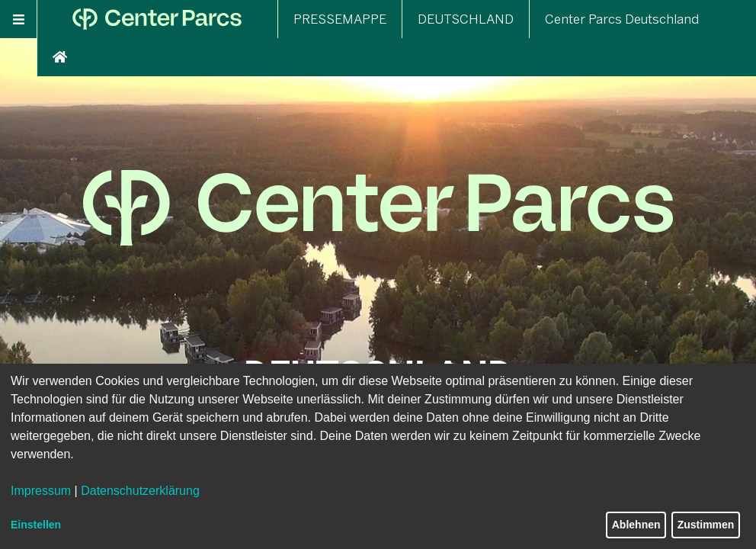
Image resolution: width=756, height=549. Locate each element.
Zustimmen (706, 525)
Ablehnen (636, 525)
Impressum (41, 491)
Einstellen (36, 525)
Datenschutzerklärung (140, 491)
